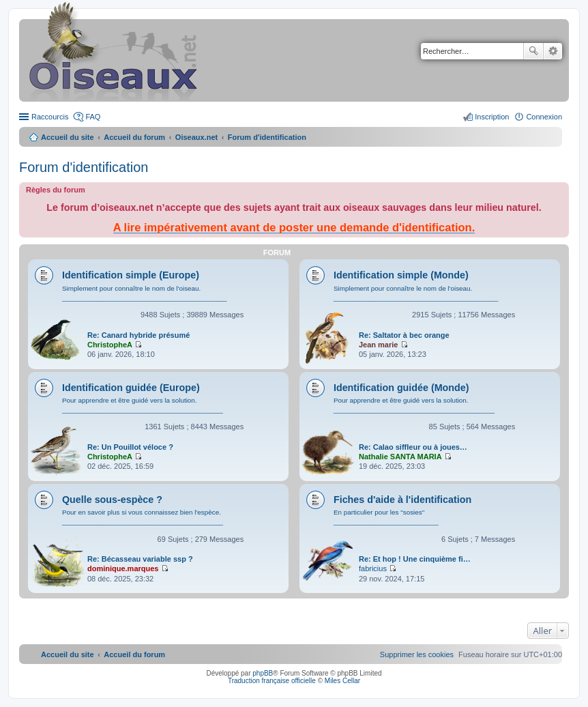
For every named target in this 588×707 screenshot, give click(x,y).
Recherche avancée (553, 51)
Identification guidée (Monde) (401, 388)
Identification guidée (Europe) (131, 388)
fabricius (373, 568)
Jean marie (378, 345)
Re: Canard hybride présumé (138, 335)
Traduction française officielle (272, 681)
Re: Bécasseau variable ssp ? (140, 559)
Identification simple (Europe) (131, 275)
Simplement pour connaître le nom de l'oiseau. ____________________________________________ (145, 293)
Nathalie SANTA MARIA (400, 457)
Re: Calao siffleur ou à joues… (413, 447)
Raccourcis (50, 117)
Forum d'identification (84, 167)
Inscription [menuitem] (492, 117)
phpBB (263, 673)
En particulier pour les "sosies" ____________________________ (386, 517)
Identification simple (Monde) (401, 275)
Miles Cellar (342, 681)
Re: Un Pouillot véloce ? (130, 447)
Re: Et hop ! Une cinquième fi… (415, 559)
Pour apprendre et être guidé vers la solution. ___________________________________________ (143, 405)
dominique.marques (123, 568)
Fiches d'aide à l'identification (402, 500)
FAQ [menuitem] (93, 117)
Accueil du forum (134, 137)
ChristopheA (110, 345)
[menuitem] (417, 654)
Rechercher (533, 51)
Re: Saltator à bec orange (404, 335)
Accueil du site (68, 137)
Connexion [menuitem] (544, 117)
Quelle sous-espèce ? (112, 500)
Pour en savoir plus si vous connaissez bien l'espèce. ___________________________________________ (143, 517)
